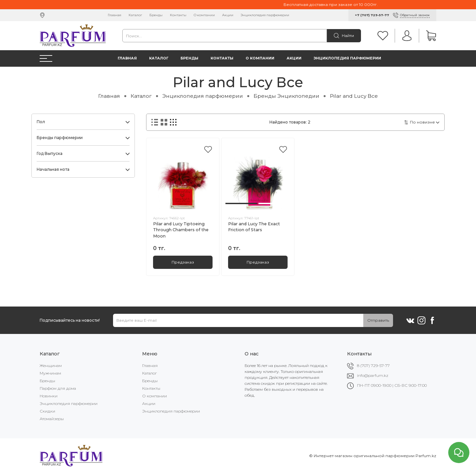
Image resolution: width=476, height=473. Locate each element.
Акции (228, 15)
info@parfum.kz (373, 375)
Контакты (178, 15)
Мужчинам (50, 373)
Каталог (135, 15)
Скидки (47, 411)
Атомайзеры (52, 419)
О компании (204, 15)
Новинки (49, 396)
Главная (115, 15)
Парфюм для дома (58, 388)
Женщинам (51, 365)
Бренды (156, 15)
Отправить (378, 320)
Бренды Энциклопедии (286, 96)
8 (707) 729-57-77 (373, 365)
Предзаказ (183, 262)
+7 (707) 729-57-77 (372, 15)
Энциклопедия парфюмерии (265, 15)
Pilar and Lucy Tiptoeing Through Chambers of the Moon (181, 230)
